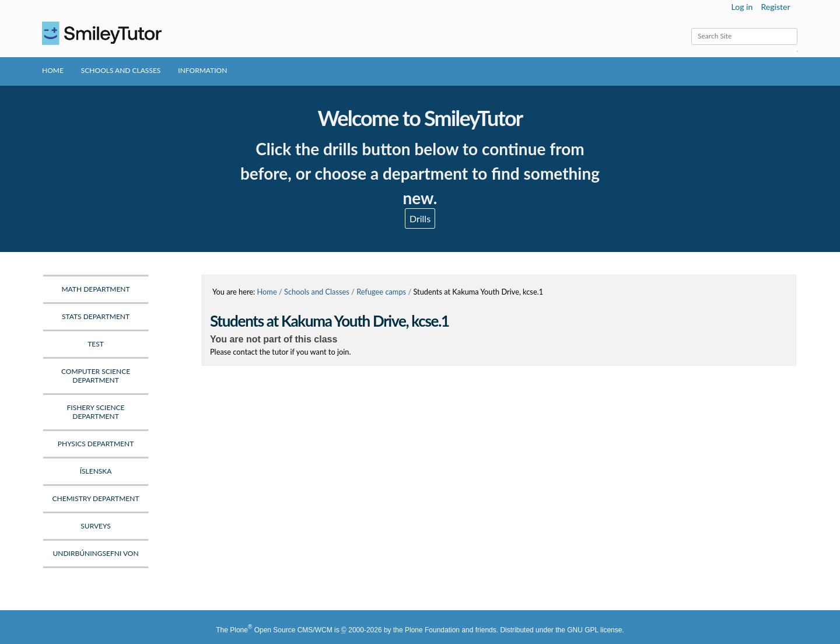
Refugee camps (381, 292)
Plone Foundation (432, 630)
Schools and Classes (121, 70)
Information (202, 70)
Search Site (691, 28)
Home (53, 70)
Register (775, 7)
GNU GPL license (594, 630)
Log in (742, 7)
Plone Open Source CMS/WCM (281, 630)
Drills (420, 218)
